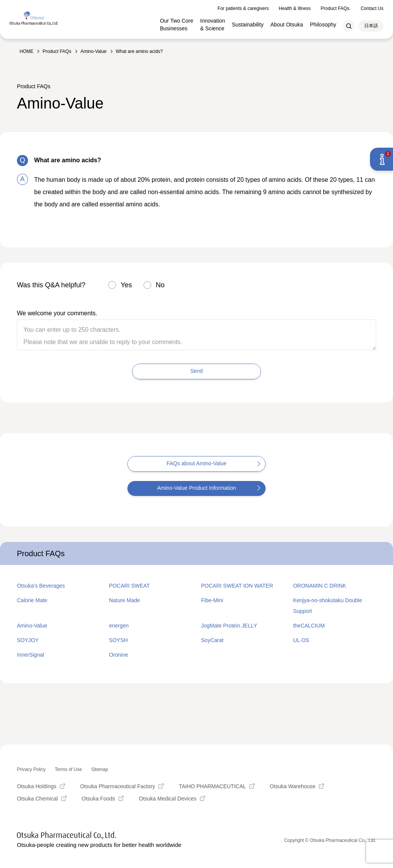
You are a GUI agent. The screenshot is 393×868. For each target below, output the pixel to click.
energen (119, 626)
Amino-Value (32, 626)
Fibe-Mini (212, 600)
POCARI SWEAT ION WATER (237, 586)
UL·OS (301, 640)
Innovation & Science (213, 22)
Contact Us (372, 6)
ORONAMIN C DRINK (320, 586)
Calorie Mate (32, 600)
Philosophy (323, 22)
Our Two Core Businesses (177, 22)
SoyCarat (212, 640)
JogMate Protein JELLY (229, 626)
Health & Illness (295, 6)
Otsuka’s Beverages (41, 586)
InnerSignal (31, 655)
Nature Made (125, 600)
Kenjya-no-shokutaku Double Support (328, 606)
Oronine (119, 655)
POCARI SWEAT (129, 586)
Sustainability (248, 22)
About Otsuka (287, 22)
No (160, 285)
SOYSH (118, 640)
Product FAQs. (336, 6)
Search (349, 23)
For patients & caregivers (243, 6)
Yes (126, 285)
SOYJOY (28, 640)
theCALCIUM (309, 626)
